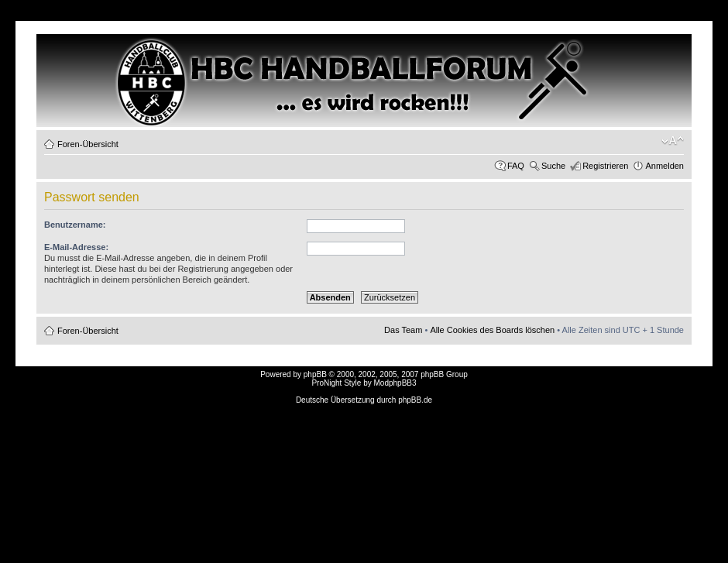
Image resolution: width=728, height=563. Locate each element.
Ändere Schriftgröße (673, 141)
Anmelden (664, 166)
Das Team (403, 330)
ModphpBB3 (395, 383)
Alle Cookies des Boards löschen (492, 330)
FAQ (516, 166)
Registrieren (605, 166)
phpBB (315, 374)
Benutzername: (75, 225)
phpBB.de (415, 400)
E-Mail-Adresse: (76, 247)
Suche (553, 166)
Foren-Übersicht (88, 144)
